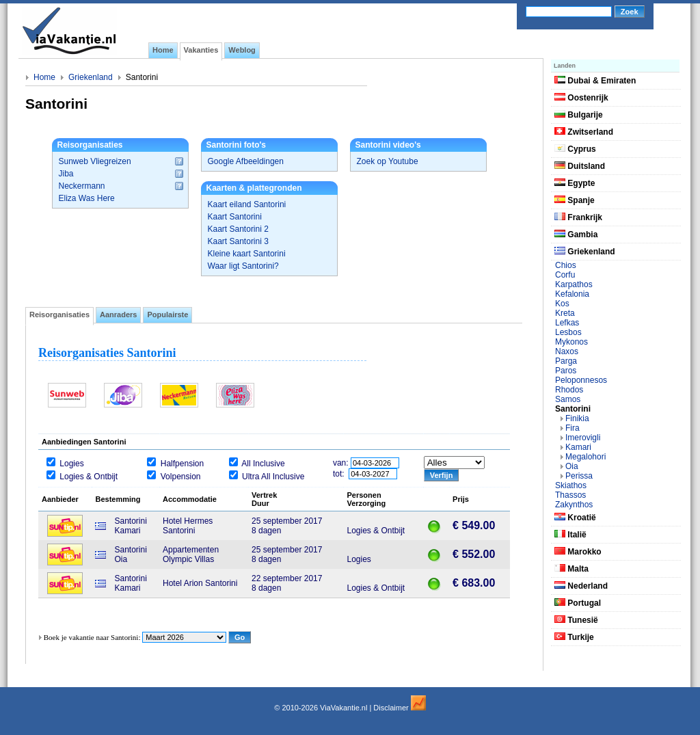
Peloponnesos (581, 380)
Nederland (581, 586)
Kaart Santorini (235, 217)
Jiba (66, 174)
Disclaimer (391, 708)
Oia (572, 466)
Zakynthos (574, 505)
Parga (566, 361)
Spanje (575, 200)
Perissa (579, 476)
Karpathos (574, 284)
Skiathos (571, 485)
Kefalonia (572, 294)
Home (44, 77)
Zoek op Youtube (388, 161)
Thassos (570, 495)
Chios (566, 265)
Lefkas (567, 323)
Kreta (565, 313)
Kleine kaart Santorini (247, 254)
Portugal (578, 603)
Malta (571, 569)
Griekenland (91, 77)
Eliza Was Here (87, 198)
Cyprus (575, 149)
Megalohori (585, 457)
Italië (570, 535)
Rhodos (569, 390)
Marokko (578, 552)
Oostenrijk (581, 98)
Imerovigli (583, 438)
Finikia (577, 418)
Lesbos (568, 332)
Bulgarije (579, 115)
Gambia (576, 235)
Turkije (574, 637)
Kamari (578, 447)
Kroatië (575, 518)
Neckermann (82, 186)
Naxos (567, 351)
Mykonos (571, 342)
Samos (568, 399)
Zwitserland (584, 132)
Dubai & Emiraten (595, 81)
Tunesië (576, 620)
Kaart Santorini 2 (238, 229)
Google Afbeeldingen (246, 161)
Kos (562, 304)
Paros (566, 371)
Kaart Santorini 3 (238, 241)
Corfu (565, 275)
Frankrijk (578, 217)
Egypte (575, 183)
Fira (573, 428)
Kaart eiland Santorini (247, 204)
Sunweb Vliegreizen (95, 161)
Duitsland (580, 166)
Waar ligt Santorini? (243, 266)
